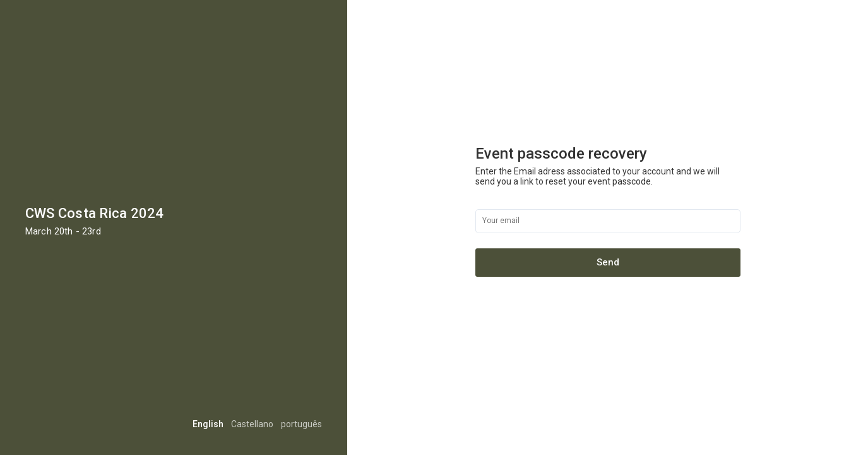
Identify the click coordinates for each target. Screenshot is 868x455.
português (301, 424)
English (208, 424)
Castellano (252, 424)
